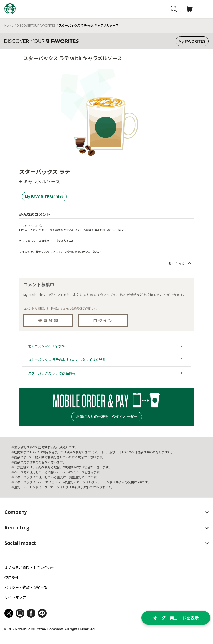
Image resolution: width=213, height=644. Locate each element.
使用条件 (12, 578)
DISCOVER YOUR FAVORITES (36, 25)
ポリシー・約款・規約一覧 (26, 587)
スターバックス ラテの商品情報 (52, 373)
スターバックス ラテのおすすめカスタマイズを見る (67, 359)
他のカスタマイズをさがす (48, 346)
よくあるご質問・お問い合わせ (30, 568)
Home (9, 25)
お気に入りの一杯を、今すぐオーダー (107, 417)
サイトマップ (15, 597)
